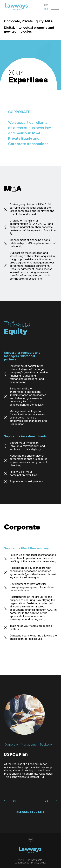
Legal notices (22, 863)
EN (46, 9)
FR (46, 5)
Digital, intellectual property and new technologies (29, 30)
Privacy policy (39, 863)
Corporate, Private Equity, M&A (28, 21)
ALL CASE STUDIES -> (30, 808)
